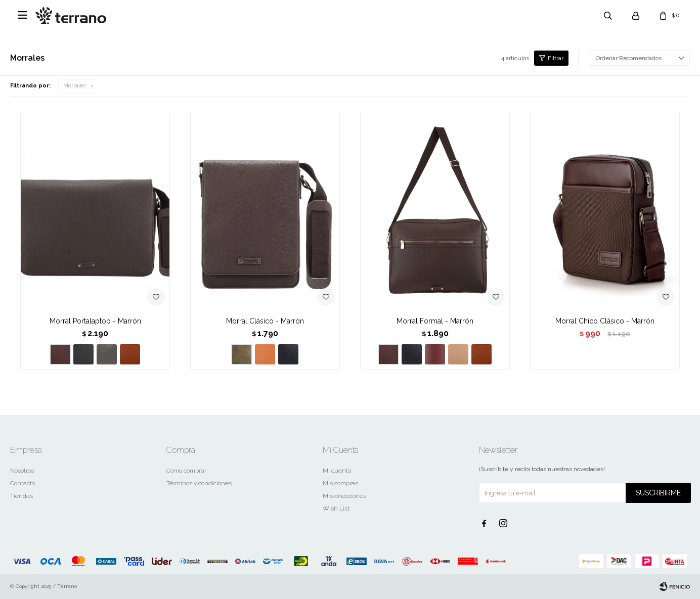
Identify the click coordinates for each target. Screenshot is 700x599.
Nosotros (22, 471)
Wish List (336, 509)
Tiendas (21, 496)
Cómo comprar (186, 471)
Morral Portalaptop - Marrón (95, 321)
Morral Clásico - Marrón (265, 321)
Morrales (74, 86)
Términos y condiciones (199, 483)
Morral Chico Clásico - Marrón (605, 321)
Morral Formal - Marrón (435, 321)
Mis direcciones (344, 496)
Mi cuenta (337, 471)
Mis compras (340, 483)
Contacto (23, 483)
